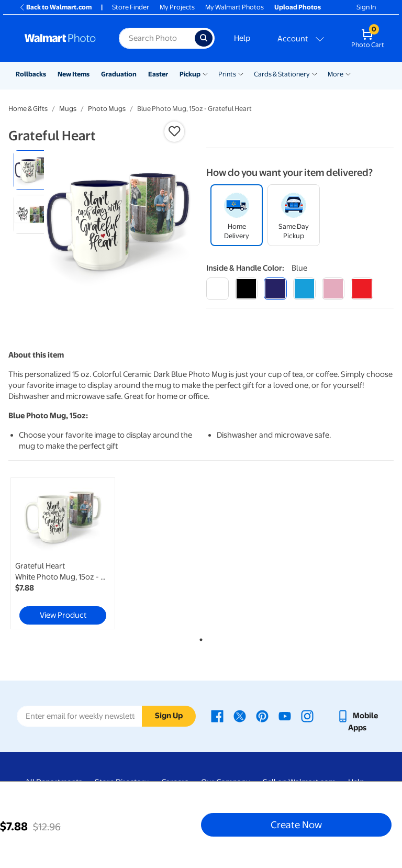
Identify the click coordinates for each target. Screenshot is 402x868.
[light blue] (304, 289)
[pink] (333, 289)
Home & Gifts (28, 109)
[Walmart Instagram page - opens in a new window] (307, 716)
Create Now (296, 825)
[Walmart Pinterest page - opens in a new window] (262, 716)
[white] (217, 289)
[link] (63, 553)
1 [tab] (199, 638)
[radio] (33, 170)
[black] (246, 289)
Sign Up (169, 716)
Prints (227, 74)
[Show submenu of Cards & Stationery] (315, 73)
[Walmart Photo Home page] (60, 38)
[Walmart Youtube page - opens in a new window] (285, 716)
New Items (74, 74)
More (336, 74)
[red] (362, 289)
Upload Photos (298, 7)
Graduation (119, 74)
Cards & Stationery (282, 74)
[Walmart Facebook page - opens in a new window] (217, 716)
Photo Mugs (107, 109)
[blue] (275, 289)
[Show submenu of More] (348, 73)
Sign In (366, 7)
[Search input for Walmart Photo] (157, 38)
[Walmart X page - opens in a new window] (240, 716)
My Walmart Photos (234, 7)
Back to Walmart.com (55, 7)
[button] (174, 131)
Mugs (68, 109)
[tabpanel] (73, 553)
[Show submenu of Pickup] (205, 73)
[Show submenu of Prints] (241, 73)
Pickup (190, 74)
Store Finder (131, 7)
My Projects (177, 7)
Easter (158, 74)
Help (242, 38)
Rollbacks (31, 74)
